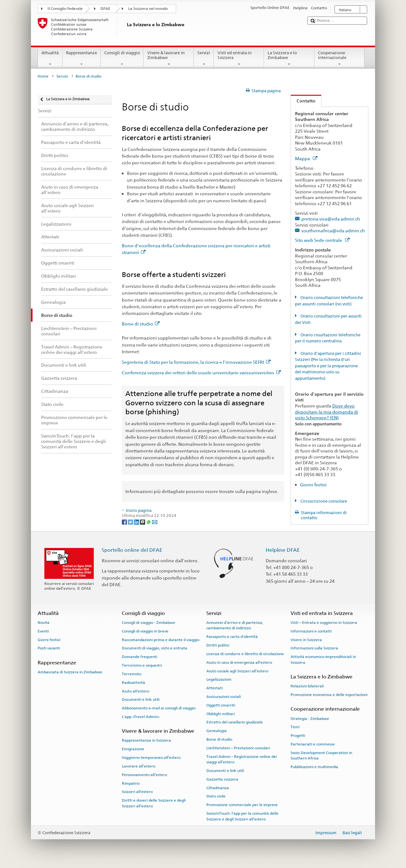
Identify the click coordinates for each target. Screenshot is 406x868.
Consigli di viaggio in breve (145, 631)
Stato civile (216, 796)
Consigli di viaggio (122, 59)
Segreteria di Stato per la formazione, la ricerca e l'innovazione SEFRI (196, 362)
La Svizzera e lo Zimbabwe (289, 59)
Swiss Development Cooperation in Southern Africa (321, 756)
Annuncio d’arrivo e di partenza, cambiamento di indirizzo (235, 625)
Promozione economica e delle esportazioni (329, 695)
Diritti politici (218, 645)
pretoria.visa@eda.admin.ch (331, 219)
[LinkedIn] (137, 522)
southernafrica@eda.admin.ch (333, 231)
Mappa (306, 158)
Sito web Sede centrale (322, 240)
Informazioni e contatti (311, 631)
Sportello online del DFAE (132, 550)
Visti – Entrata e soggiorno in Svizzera (324, 623)
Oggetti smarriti (221, 705)
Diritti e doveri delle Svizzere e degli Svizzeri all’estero (154, 803)
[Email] (155, 522)
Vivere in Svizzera (306, 640)
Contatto (303, 101)
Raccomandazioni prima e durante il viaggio (161, 640)
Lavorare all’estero (139, 766)
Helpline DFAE (283, 550)
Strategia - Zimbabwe (310, 718)
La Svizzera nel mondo (148, 9)
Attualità (50, 59)
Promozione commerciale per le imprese (242, 805)
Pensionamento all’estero (144, 775)
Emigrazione (133, 749)
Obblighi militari (221, 714)
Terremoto (132, 674)
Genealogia (217, 731)
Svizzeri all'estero (137, 792)
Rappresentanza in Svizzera (146, 740)
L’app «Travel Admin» (141, 717)
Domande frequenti (140, 657)
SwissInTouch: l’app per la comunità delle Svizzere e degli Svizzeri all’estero (242, 816)
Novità (44, 623)
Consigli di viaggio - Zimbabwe (148, 623)
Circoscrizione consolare (323, 501)
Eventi (43, 631)
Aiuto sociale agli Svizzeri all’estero (237, 671)
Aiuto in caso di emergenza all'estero (239, 662)
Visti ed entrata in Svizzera (239, 59)
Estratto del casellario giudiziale (235, 722)
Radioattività (133, 683)
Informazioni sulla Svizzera (314, 648)
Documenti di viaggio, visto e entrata (155, 648)
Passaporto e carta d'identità (232, 637)
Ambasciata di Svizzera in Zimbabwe (70, 672)
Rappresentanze (82, 59)
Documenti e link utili (141, 700)
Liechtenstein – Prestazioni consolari (238, 748)
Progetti (298, 736)
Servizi (204, 59)
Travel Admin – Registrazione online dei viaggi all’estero (242, 759)
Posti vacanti (49, 648)
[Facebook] (125, 522)
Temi (295, 727)
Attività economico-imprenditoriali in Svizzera (323, 659)
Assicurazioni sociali (224, 697)
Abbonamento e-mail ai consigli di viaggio (159, 708)
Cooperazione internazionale (340, 59)
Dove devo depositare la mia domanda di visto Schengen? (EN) (327, 412)
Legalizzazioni (219, 679)
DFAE (105, 9)
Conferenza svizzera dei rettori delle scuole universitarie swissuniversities (201, 373)
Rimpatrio (131, 783)
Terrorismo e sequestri (142, 665)
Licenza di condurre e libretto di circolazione (245, 654)
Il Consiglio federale (65, 9)
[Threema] (143, 522)
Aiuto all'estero (136, 691)
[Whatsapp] (149, 522)
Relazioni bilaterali (307, 686)
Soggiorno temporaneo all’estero (151, 758)
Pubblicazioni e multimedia (314, 767)
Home (43, 76)
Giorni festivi (313, 485)
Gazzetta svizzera (222, 779)
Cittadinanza (218, 788)
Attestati (214, 688)
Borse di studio (141, 324)
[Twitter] (131, 522)
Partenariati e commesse (313, 744)
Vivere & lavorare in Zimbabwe (169, 59)
